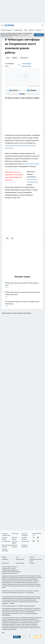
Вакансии (32, 30)
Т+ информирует (18, 30)
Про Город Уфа (25, 541)
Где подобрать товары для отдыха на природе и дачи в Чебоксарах (22, 304)
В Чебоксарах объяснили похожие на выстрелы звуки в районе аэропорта (22, 295)
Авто (8, 58)
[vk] (7, 238)
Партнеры (32, 563)
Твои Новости (15, 534)
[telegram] (13, 238)
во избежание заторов (31, 164)
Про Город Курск (6, 541)
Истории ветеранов (6, 30)
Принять (39, 35)
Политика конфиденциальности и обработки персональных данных (19, 606)
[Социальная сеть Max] (22, 94)
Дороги (15, 58)
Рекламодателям (20, 563)
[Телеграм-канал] (32, 90)
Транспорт (24, 58)
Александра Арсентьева (26, 65)
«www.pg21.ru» (14, 567)
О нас (17, 557)
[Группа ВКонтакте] (13, 90)
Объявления (5, 559)
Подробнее (12, 603)
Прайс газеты (5, 563)
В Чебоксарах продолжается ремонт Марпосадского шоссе (22, 285)
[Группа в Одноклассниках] (38, 538)
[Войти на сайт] (42, 25)
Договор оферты (20, 559)
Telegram (4, 557)
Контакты (32, 557)
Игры (26, 30)
